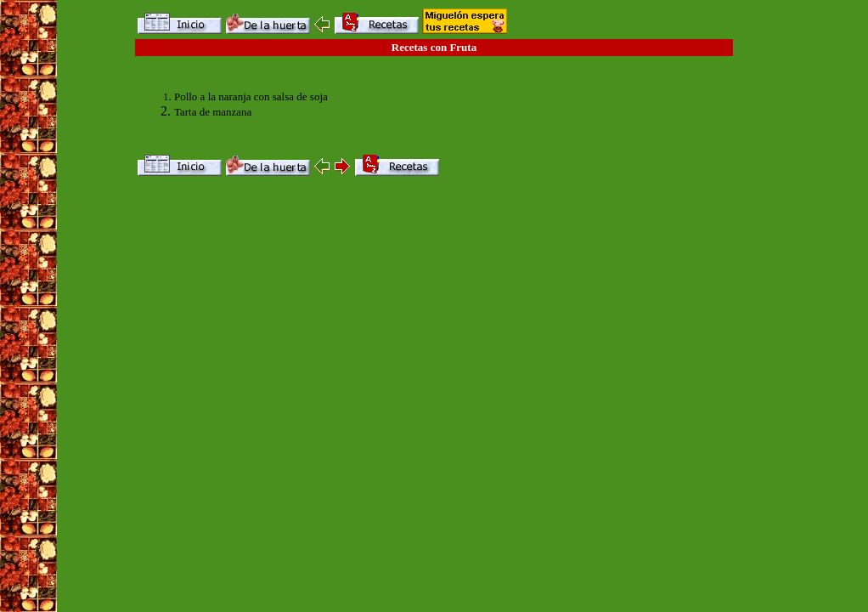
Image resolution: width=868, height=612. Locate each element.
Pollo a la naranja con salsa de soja (251, 96)
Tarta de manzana (213, 112)
